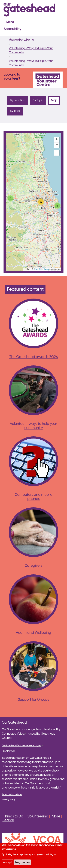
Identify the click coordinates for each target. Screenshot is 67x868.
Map (55, 100)
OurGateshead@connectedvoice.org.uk (23, 746)
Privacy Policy (9, 800)
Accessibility (12, 29)
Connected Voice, (14, 734)
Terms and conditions (12, 795)
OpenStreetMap (41, 269)
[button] (10, 198)
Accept (7, 862)
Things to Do (13, 816)
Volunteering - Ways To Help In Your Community (31, 50)
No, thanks (22, 862)
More (56, 816)
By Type (15, 111)
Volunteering (38, 816)
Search (8, 820)
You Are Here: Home (21, 40)
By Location (18, 100)
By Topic (38, 100)
